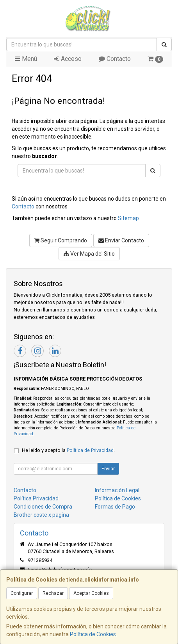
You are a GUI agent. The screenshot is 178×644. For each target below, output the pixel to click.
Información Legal (117, 490)
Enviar (108, 469)
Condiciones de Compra (43, 507)
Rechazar (53, 593)
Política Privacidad (36, 498)
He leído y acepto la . (68, 450)
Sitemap (128, 218)
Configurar (22, 593)
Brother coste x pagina (41, 515)
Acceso (68, 59)
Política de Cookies (93, 634)
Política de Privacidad (90, 450)
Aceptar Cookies (91, 593)
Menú (26, 59)
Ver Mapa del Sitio (89, 254)
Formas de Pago (115, 507)
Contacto (115, 59)
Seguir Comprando (61, 240)
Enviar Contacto (121, 240)
